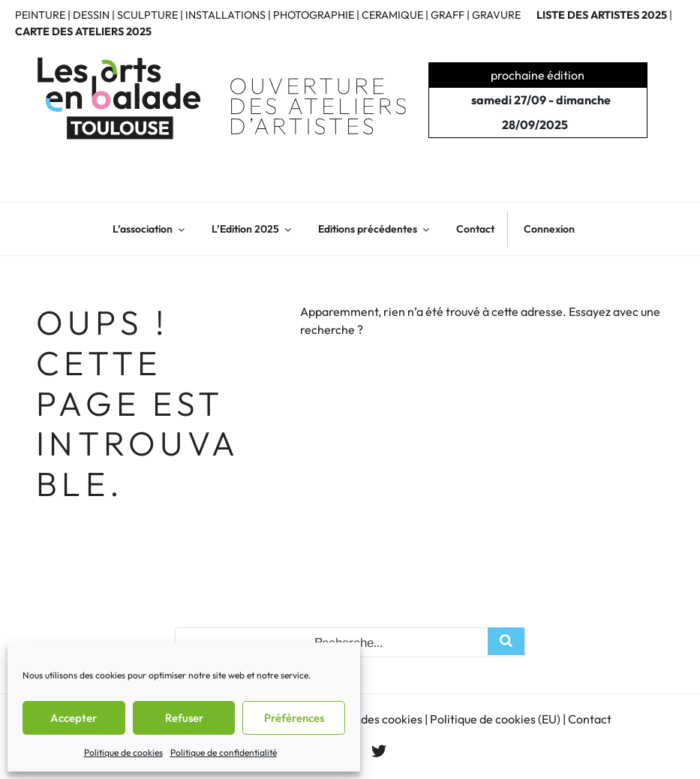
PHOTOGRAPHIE (314, 15)
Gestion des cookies (370, 719)
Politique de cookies (123, 752)
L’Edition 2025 (252, 229)
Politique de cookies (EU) (495, 719)
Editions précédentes (375, 229)
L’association (150, 229)
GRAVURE (496, 15)
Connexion (549, 229)
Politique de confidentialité (224, 752)
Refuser (184, 718)
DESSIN (91, 15)
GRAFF (448, 15)
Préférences (294, 718)
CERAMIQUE (392, 15)
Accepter (74, 718)
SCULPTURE (147, 15)
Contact (475, 229)
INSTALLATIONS (225, 15)
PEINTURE (40, 15)
